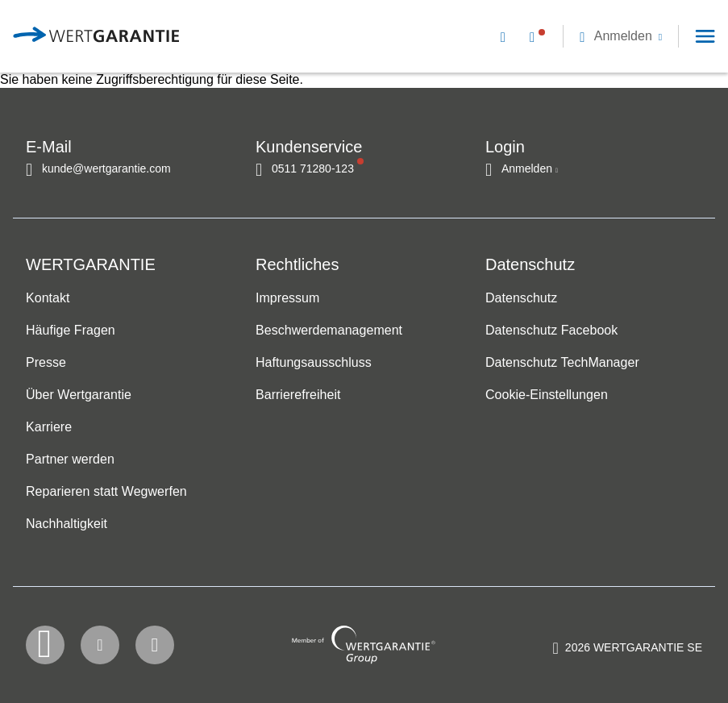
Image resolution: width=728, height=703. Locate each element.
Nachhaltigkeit (67, 524)
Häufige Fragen (71, 330)
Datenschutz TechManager (562, 362)
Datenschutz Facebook (551, 330)
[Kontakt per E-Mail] (506, 36)
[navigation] (598, 36)
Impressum (287, 298)
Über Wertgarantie (79, 395)
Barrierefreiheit (298, 395)
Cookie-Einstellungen (547, 395)
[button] (621, 36)
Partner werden (70, 459)
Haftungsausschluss (314, 362)
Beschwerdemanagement (329, 330)
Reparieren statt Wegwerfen (106, 491)
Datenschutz (521, 298)
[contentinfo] (628, 651)
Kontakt (48, 298)
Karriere (49, 427)
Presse (46, 362)
